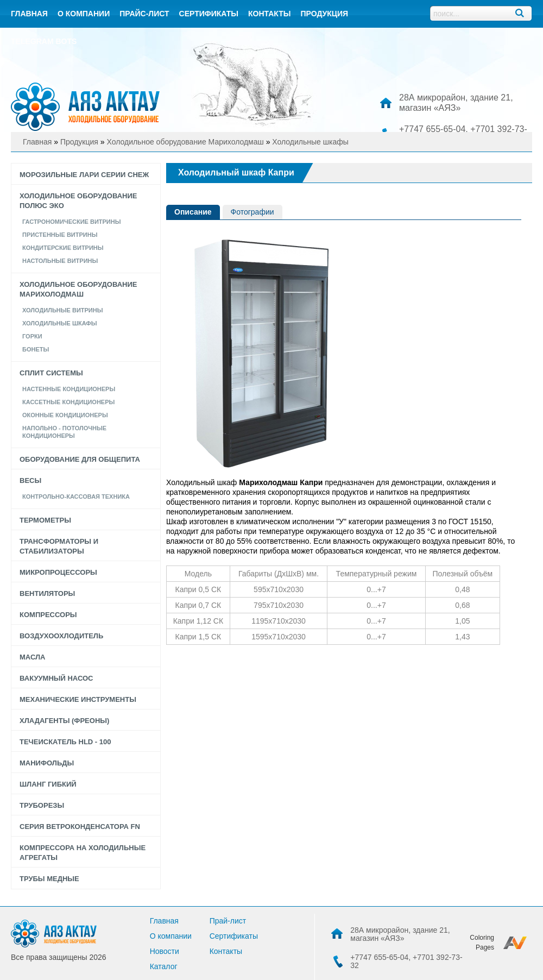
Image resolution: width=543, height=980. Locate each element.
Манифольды (47, 763)
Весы (30, 480)
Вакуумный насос (56, 678)
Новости (165, 951)
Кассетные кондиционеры (68, 402)
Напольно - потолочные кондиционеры (64, 432)
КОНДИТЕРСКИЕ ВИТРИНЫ (63, 248)
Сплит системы (51, 373)
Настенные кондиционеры (69, 389)
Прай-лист (228, 921)
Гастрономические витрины (71, 222)
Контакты (226, 951)
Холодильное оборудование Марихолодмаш (78, 289)
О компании (84, 14)
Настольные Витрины (60, 261)
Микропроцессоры (58, 572)
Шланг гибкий (48, 784)
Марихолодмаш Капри (281, 482)
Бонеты (36, 349)
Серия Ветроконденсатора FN (80, 827)
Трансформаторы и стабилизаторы (59, 546)
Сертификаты (209, 14)
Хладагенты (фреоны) (64, 721)
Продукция (324, 14)
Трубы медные (49, 879)
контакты (269, 14)
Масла (32, 657)
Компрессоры (48, 615)
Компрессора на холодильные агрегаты (83, 853)
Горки (32, 336)
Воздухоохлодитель (61, 636)
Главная (29, 14)
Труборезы (42, 805)
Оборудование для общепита (80, 459)
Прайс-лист (144, 14)
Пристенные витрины (60, 235)
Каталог (164, 966)
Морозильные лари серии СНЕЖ (84, 175)
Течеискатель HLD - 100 (65, 742)
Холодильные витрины (62, 310)
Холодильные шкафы (60, 323)
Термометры (45, 520)
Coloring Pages (482, 943)
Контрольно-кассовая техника (76, 497)
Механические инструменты (78, 699)
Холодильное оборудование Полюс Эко (78, 201)
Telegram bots (44, 41)
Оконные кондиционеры (65, 415)
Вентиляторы (47, 593)
